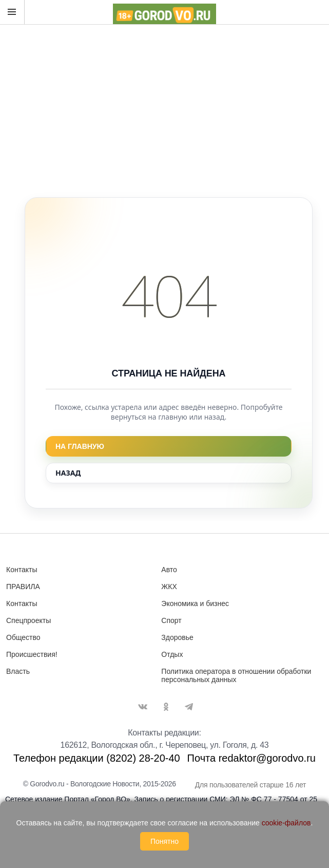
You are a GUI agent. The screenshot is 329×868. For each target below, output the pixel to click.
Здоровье (177, 637)
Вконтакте (143, 707)
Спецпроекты (28, 620)
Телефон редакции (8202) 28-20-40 (97, 758)
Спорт (171, 620)
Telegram (189, 707)
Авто (169, 570)
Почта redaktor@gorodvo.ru (251, 758)
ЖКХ (169, 587)
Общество (23, 637)
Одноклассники (166, 707)
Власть (18, 671)
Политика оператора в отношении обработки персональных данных (236, 675)
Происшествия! (32, 654)
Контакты (22, 570)
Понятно (164, 841)
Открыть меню (12, 12)
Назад (68, 473)
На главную (80, 446)
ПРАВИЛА (23, 587)
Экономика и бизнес (195, 603)
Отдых (172, 654)
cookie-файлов (286, 823)
